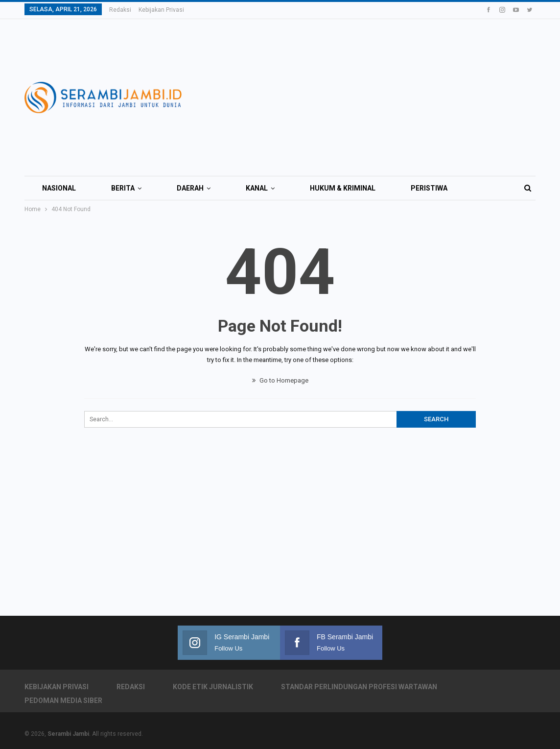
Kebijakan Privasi (161, 10)
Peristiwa (429, 188)
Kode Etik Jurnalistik (213, 687)
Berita (123, 188)
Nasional (59, 188)
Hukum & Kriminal (343, 188)
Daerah (190, 188)
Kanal (257, 188)
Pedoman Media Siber (63, 701)
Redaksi (120, 10)
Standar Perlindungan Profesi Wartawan (359, 687)
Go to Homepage (280, 380)
